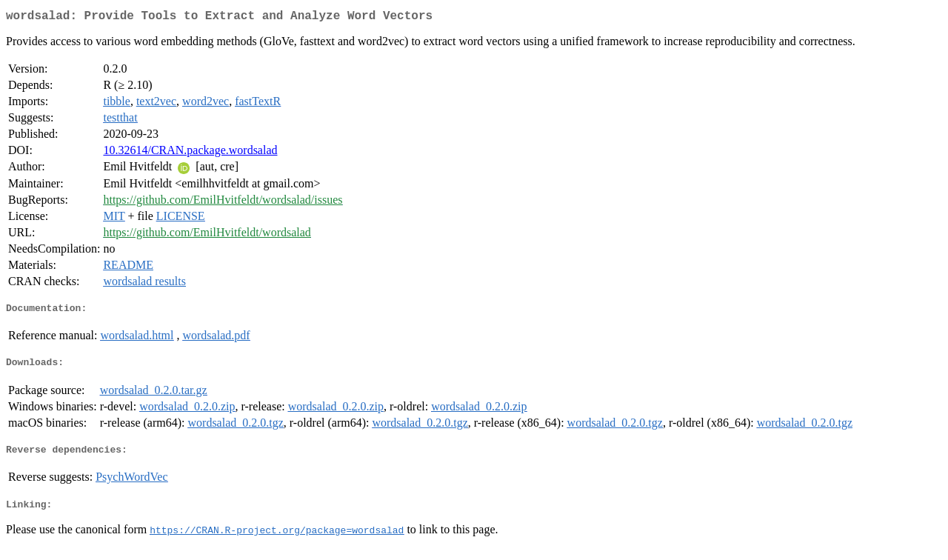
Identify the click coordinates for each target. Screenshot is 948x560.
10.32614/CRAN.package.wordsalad (190, 153)
